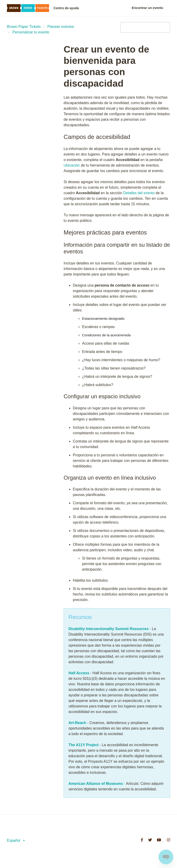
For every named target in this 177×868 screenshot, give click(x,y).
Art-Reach (78, 723)
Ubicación (72, 165)
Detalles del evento (139, 193)
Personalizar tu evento (31, 32)
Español (14, 840)
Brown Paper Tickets (24, 27)
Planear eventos (61, 27)
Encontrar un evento (147, 8)
